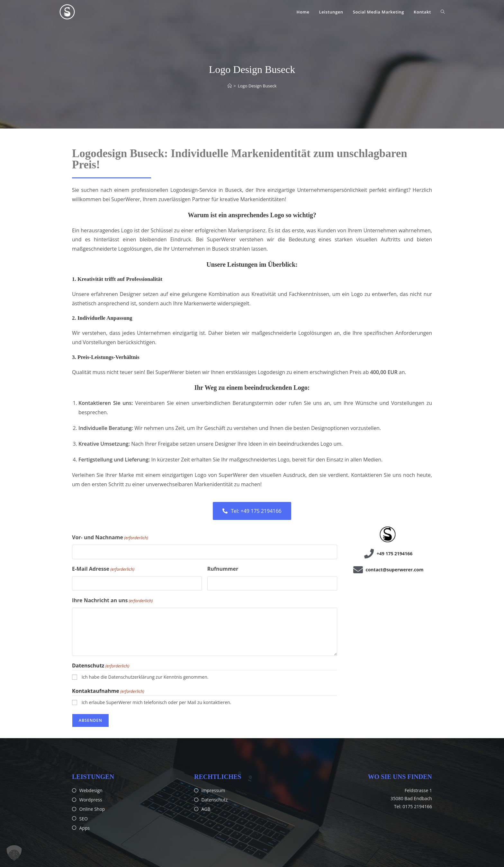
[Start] (230, 86)
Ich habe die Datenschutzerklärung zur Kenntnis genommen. (145, 677)
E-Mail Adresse (103, 569)
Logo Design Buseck (257, 86)
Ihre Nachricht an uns (112, 601)
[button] (14, 853)
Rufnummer (223, 569)
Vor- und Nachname (110, 538)
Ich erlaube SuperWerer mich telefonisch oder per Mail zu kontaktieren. (157, 702)
